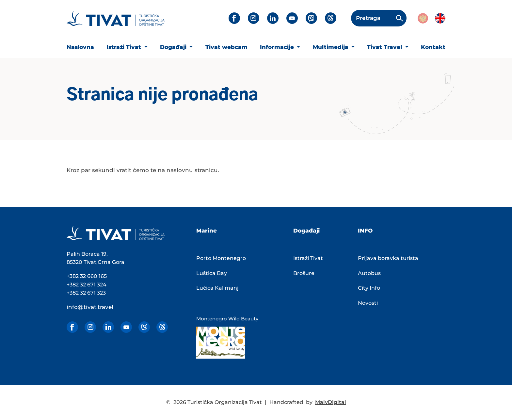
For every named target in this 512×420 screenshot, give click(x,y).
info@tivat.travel (90, 307)
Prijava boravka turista (388, 258)
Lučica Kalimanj (217, 288)
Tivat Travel (385, 47)
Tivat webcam (226, 47)
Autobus (369, 273)
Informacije (278, 47)
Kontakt (433, 47)
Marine (207, 231)
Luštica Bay (212, 273)
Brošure (304, 273)
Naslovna (80, 47)
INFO (365, 231)
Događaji (174, 47)
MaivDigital (331, 402)
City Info (369, 288)
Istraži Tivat (125, 47)
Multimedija (331, 47)
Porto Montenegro (221, 258)
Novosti (368, 303)
